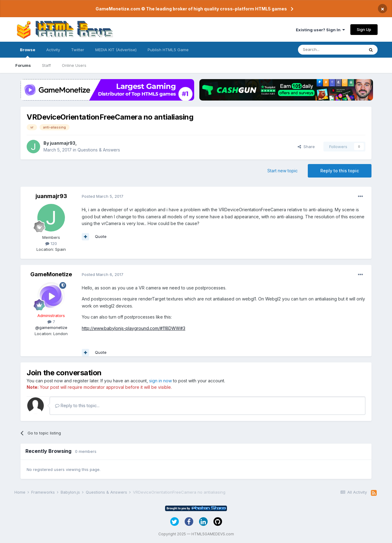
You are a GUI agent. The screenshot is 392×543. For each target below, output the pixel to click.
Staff (46, 65)
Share (306, 147)
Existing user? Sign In (320, 30)
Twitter (78, 50)
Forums (23, 65)
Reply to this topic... (77, 405)
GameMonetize (51, 274)
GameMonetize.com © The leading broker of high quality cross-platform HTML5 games (191, 9)
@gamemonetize (51, 327)
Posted (103, 196)
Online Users (74, 65)
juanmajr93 (63, 143)
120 (51, 243)
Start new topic (283, 171)
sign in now (160, 381)
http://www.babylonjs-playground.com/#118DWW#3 (134, 328)
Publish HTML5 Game (168, 50)
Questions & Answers (99, 150)
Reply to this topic (340, 171)
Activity (53, 50)
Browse (28, 52)
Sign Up (364, 29)
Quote (101, 236)
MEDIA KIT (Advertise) (116, 50)
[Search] (331, 50)
